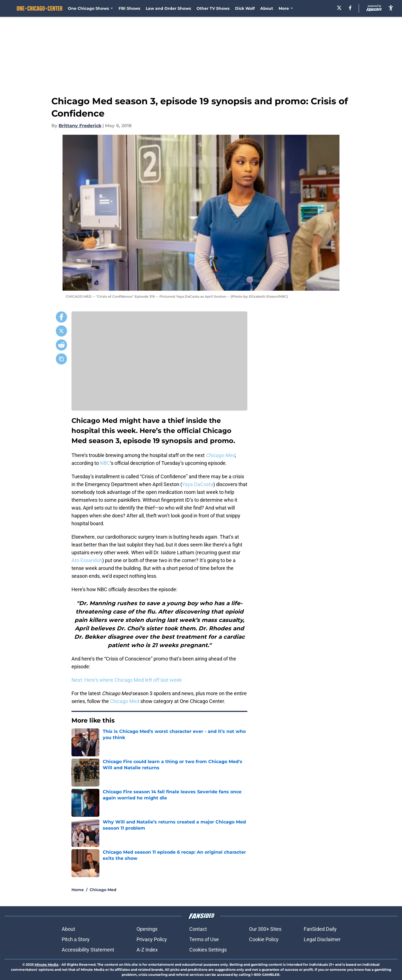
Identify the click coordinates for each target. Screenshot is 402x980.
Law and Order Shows (168, 8)
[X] (339, 8)
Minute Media (46, 964)
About (267, 8)
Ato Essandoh (87, 560)
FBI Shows (129, 8)
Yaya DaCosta (198, 484)
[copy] (61, 359)
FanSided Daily (320, 929)
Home (78, 890)
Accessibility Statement (88, 950)
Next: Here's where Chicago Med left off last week (127, 680)
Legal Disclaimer (322, 939)
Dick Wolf (245, 8)
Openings (147, 929)
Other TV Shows (213, 8)
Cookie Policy (264, 939)
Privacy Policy (152, 939)
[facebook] (350, 8)
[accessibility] (391, 8)
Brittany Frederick (80, 126)
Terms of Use (204, 939)
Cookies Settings (208, 950)
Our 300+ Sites (265, 929)
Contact (198, 929)
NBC (105, 463)
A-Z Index (147, 950)
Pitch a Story (76, 939)
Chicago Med (125, 701)
